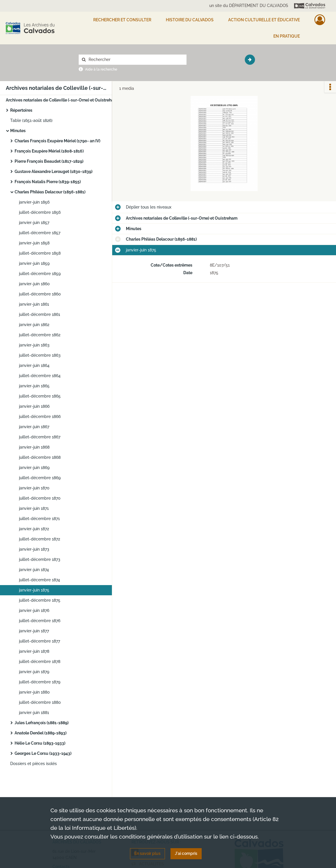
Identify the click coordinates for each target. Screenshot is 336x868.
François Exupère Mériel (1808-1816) (49, 151)
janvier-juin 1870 (34, 488)
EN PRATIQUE (287, 36)
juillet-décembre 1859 (40, 274)
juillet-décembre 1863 (40, 355)
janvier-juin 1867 (34, 427)
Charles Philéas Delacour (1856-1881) (50, 192)
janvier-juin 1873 (34, 549)
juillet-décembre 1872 (39, 539)
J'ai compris (186, 853)
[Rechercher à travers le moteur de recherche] (136, 60)
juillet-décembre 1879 (40, 682)
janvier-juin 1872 (34, 529)
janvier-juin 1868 (34, 447)
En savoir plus (147, 853)
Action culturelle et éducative (264, 20)
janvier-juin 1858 (34, 243)
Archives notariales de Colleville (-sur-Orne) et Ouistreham (62, 100)
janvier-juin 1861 (34, 304)
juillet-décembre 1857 (40, 233)
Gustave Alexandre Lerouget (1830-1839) (53, 171)
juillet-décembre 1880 (40, 702)
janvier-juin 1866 (34, 406)
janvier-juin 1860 (34, 284)
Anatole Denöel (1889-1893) (41, 733)
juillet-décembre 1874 (39, 580)
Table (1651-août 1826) (31, 120)
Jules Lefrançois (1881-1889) (42, 723)
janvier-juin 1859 (34, 263)
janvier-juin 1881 (34, 713)
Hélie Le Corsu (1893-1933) (40, 743)
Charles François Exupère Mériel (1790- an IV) (57, 141)
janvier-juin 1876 (34, 610)
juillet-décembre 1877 (39, 641)
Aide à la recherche (101, 69)
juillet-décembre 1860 (40, 294)
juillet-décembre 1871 (39, 519)
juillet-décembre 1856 (40, 212)
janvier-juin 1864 (34, 365)
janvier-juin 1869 (34, 468)
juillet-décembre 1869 (40, 478)
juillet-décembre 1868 (40, 457)
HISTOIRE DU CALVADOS (190, 20)
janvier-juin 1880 (34, 692)
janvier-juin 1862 (34, 325)
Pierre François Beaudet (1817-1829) (49, 161)
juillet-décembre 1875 (40, 600)
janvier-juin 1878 (34, 651)
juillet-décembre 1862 (40, 335)
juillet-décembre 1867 (40, 437)
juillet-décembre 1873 (40, 559)
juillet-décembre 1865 (40, 396)
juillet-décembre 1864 (40, 376)
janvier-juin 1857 (34, 223)
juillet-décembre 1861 (39, 314)
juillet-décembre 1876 (40, 621)
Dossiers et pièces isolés (34, 764)
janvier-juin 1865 (34, 386)
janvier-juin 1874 (34, 570)
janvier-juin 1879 (34, 672)
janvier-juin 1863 (34, 345)
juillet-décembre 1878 (40, 661)
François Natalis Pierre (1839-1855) (48, 182)
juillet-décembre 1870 (40, 498)
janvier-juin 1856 (34, 202)
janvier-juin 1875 (34, 590)
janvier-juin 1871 (34, 508)
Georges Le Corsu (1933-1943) (43, 753)
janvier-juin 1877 (34, 631)
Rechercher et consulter (122, 20)
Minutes (18, 131)
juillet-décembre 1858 (40, 253)
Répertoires (21, 110)
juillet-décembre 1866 (40, 416)
